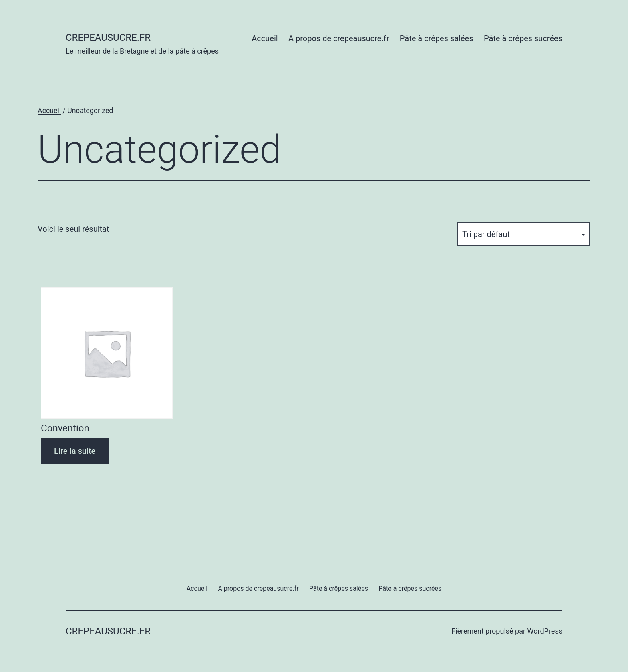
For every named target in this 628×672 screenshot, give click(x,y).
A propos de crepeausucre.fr (339, 38)
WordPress (545, 631)
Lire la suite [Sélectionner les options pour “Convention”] (75, 451)
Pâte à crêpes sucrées (523, 38)
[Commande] (524, 234)
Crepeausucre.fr (108, 38)
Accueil (265, 38)
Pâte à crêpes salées (437, 38)
